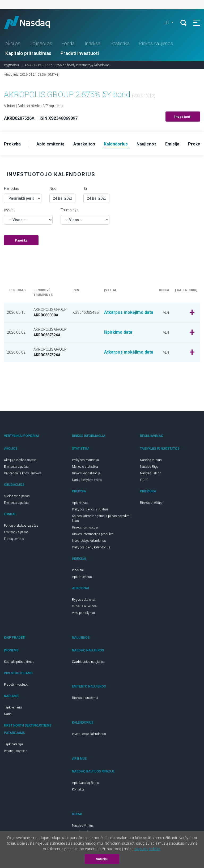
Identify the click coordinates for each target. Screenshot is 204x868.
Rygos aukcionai (84, 600)
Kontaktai (79, 789)
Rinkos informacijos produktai (93, 534)
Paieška (21, 240)
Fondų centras (14, 539)
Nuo (53, 188)
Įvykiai (9, 210)
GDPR (144, 480)
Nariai (8, 714)
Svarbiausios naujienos (88, 662)
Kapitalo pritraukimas (28, 53)
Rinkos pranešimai (85, 698)
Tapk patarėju (13, 744)
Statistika (120, 43)
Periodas (12, 188)
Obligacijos (41, 43)
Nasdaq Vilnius (151, 460)
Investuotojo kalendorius (89, 541)
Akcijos (13, 43)
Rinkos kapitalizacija (86, 473)
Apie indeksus (82, 577)
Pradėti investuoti (80, 53)
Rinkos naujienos (156, 43)
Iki (85, 188)
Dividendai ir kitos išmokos (23, 473)
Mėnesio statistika (85, 467)
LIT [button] (167, 23)
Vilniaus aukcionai (85, 606)
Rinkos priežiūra (151, 503)
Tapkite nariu (13, 707)
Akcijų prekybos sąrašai (21, 460)
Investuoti (183, 117)
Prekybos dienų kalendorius (91, 547)
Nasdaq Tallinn (151, 473)
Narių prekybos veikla (87, 480)
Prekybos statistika (85, 460)
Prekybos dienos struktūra (90, 509)
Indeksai (93, 43)
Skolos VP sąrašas (17, 496)
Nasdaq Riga (149, 467)
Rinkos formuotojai (85, 527)
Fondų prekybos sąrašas (21, 526)
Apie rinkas (80, 503)
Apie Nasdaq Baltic (85, 783)
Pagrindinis (11, 65)
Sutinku (102, 859)
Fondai (68, 43)
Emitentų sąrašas (16, 467)
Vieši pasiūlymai (83, 613)
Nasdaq (32, 23)
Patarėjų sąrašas (16, 751)
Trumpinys (70, 210)
